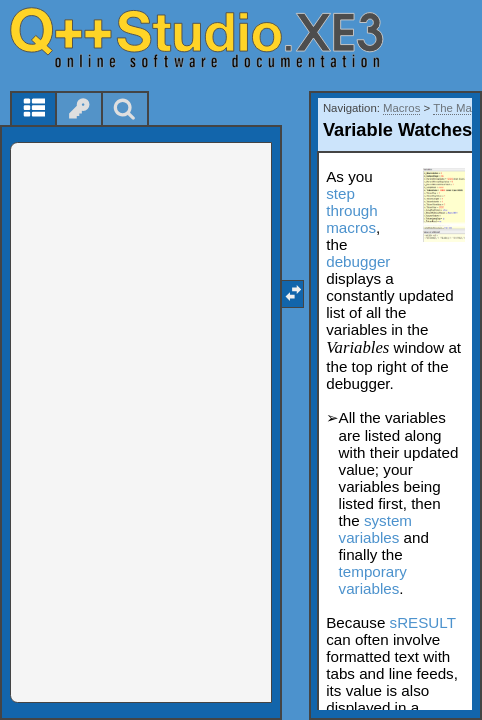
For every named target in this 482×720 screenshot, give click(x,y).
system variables (375, 529)
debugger (358, 261)
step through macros (352, 210)
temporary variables (373, 580)
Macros (401, 108)
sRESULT (423, 622)
